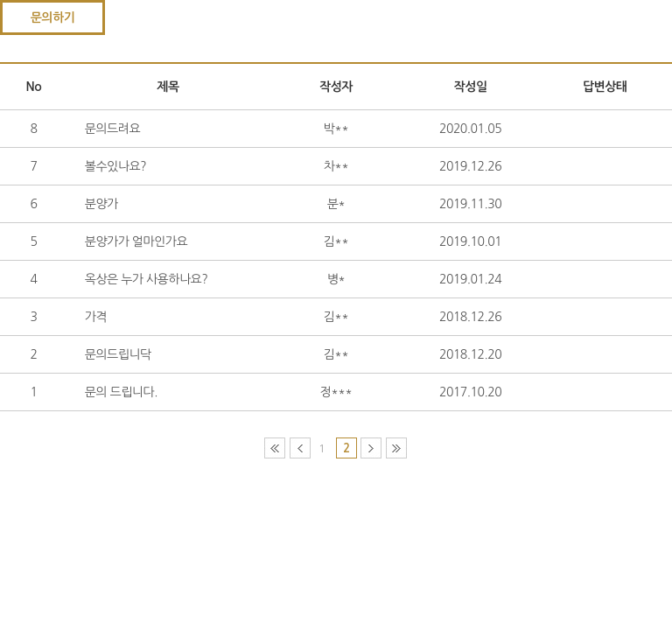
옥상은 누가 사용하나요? (147, 279)
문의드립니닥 (118, 354)
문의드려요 (112, 129)
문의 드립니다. (121, 392)
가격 (96, 317)
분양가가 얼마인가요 (136, 241)
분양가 (101, 204)
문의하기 (53, 17)
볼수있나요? (115, 166)
